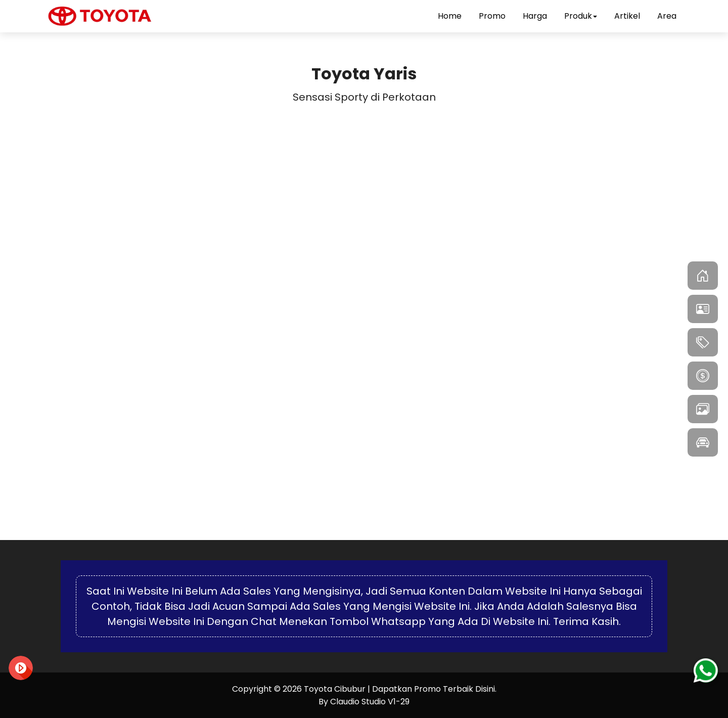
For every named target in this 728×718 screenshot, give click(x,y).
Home (450, 16)
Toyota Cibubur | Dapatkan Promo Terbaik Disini (399, 689)
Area (667, 16)
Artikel (627, 16)
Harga (535, 16)
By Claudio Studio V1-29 (364, 702)
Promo (492, 16)
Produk (581, 16)
